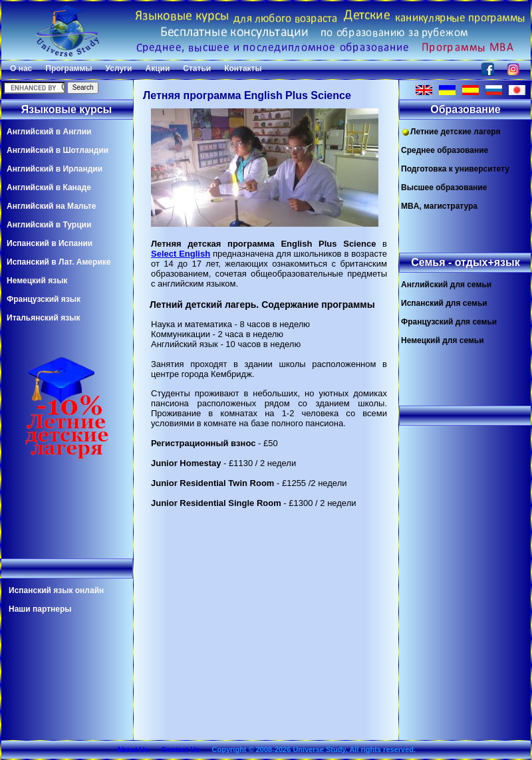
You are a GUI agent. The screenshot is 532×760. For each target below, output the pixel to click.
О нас (21, 68)
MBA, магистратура (439, 206)
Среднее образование (445, 150)
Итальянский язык (43, 318)
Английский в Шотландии (58, 150)
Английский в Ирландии (55, 169)
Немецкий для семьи (443, 340)
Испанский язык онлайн (56, 590)
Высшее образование (444, 188)
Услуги (119, 68)
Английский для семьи (446, 285)
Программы (68, 68)
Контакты (243, 68)
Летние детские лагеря (451, 132)
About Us (133, 749)
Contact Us (180, 749)
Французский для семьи (449, 322)
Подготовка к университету (455, 169)
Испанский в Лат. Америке (59, 262)
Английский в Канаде (49, 188)
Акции (157, 68)
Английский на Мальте (51, 206)
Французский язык (44, 299)
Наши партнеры (40, 609)
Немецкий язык (37, 281)
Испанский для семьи (444, 303)
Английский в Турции (49, 225)
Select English (181, 254)
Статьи (197, 68)
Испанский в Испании (50, 243)
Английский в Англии (49, 132)
